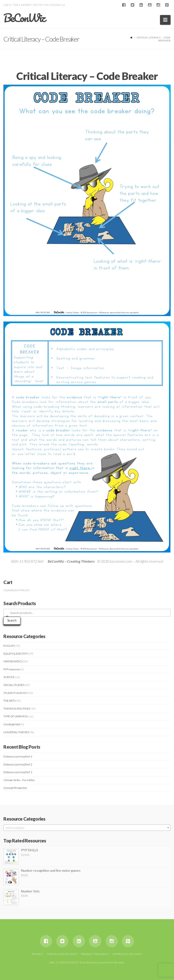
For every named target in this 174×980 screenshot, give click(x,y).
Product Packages (95, 954)
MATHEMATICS (13, 661)
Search (12, 620)
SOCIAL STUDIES (14, 685)
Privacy (37, 954)
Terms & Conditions (62, 954)
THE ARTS (9, 701)
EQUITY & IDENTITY (16, 654)
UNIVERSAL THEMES (16, 732)
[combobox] (87, 828)
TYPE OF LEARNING (16, 716)
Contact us (58, 5)
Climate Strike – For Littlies (19, 780)
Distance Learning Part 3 (18, 756)
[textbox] (87, 828)
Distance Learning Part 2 (18, 764)
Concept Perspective (15, 788)
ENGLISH (9, 646)
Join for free (41, 5)
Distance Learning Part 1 (18, 772)
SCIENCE (9, 677)
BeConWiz (24, 18)
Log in (7, 5)
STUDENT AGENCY (16, 693)
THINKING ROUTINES (17, 709)
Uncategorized (12, 724)
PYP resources (12, 669)
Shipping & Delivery (127, 954)
